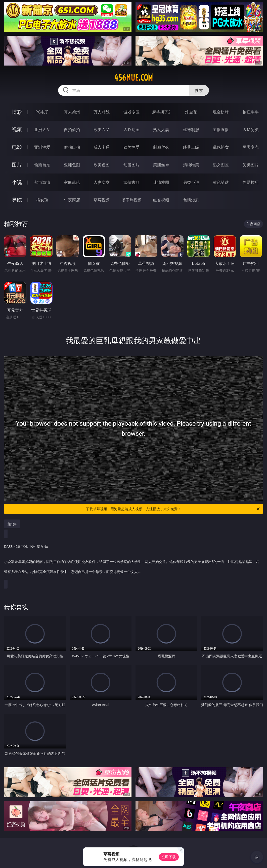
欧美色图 (102, 165)
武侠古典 (131, 182)
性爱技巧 (251, 182)
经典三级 (191, 147)
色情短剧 (191, 200)
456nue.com (133, 78)
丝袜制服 (191, 130)
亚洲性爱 (42, 147)
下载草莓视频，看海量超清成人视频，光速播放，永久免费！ (173, 509)
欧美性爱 (131, 147)
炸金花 (191, 112)
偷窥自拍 (42, 165)
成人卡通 (102, 147)
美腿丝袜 (161, 165)
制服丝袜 (161, 147)
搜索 (199, 90)
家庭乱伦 (72, 182)
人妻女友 (102, 182)
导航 (17, 200)
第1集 (12, 524)
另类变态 (251, 147)
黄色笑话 (221, 182)
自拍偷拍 (72, 130)
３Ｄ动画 (131, 130)
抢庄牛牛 (251, 112)
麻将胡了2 (161, 112)
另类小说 (191, 182)
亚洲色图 (72, 165)
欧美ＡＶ (102, 130)
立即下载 (169, 857)
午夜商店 (72, 200)
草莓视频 (102, 200)
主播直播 (221, 130)
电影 (17, 147)
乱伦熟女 (221, 147)
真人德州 (72, 112)
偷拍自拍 (72, 147)
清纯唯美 (191, 165)
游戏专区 (131, 112)
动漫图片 (131, 165)
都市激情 (42, 182)
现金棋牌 (221, 112)
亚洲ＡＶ (42, 130)
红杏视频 (161, 200)
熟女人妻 (161, 130)
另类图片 (251, 165)
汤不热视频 (131, 200)
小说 (17, 182)
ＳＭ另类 (251, 130)
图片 (17, 165)
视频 (17, 129)
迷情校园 (161, 182)
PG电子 (42, 112)
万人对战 (102, 112)
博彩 (17, 112)
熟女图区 (221, 165)
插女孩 (42, 200)
